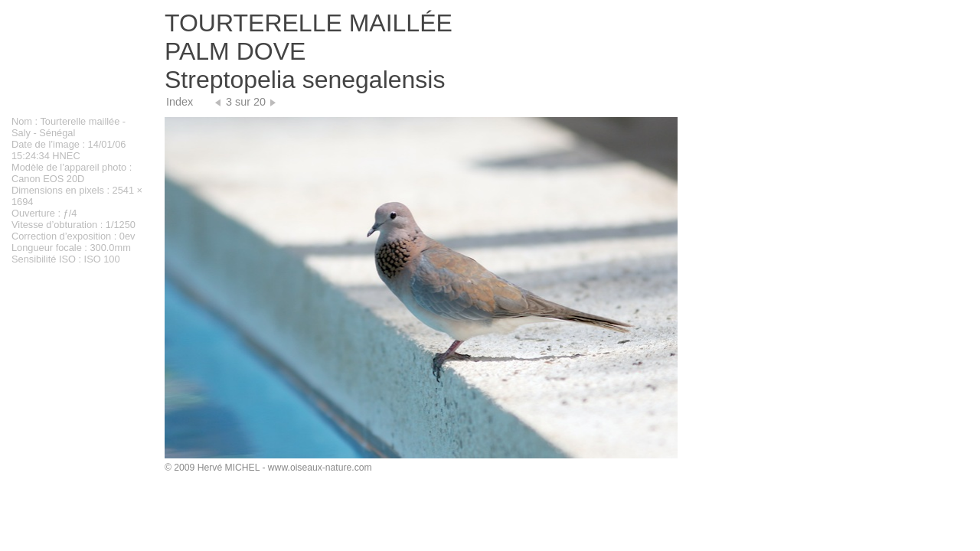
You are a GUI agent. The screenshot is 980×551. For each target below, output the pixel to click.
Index (180, 102)
